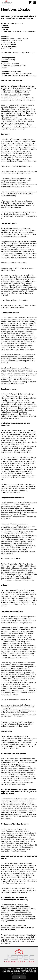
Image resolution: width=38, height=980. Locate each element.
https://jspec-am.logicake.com (19, 18)
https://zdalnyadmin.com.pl (24, 53)
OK (19, 977)
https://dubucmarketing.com (24, 76)
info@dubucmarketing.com (20, 74)
